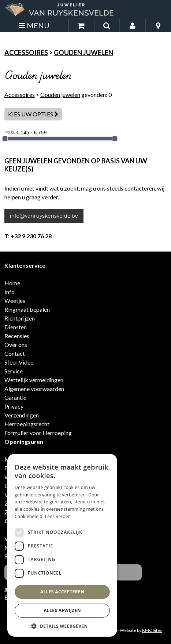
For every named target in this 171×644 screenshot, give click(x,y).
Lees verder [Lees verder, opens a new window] (58, 516)
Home (12, 283)
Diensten (16, 327)
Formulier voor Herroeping (38, 433)
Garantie (15, 397)
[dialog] (62, 545)
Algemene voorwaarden (34, 389)
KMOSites (152, 630)
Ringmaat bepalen (27, 309)
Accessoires (26, 53)
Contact (15, 353)
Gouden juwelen (83, 53)
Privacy (14, 406)
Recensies (17, 336)
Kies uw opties (33, 114)
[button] (62, 626)
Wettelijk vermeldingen (34, 380)
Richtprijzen (20, 318)
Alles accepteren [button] (62, 592)
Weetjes (15, 301)
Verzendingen (22, 415)
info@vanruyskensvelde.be (44, 216)
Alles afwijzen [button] (62, 610)
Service (14, 371)
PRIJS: (10, 132)
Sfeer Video (19, 362)
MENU (34, 25)
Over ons (16, 345)
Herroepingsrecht (27, 424)
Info (10, 292)
